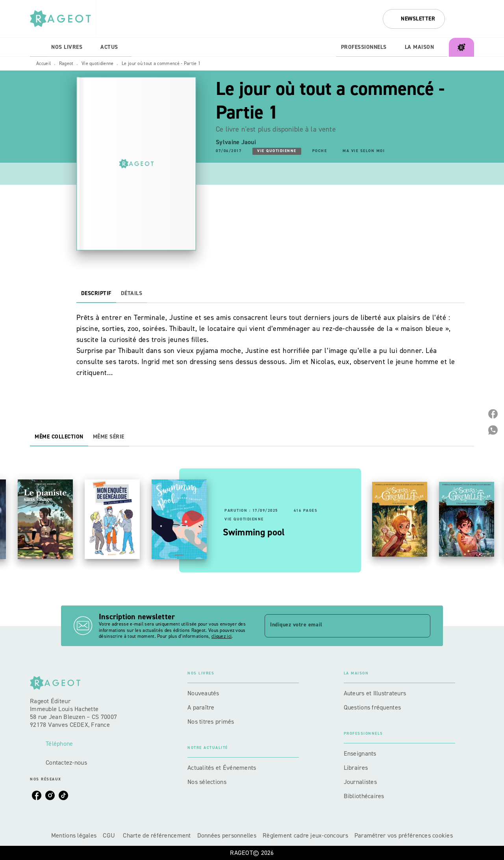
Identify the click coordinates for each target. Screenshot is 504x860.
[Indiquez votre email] (338, 626)
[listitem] (37, 795)
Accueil (44, 63)
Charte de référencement (157, 835)
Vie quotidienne (98, 63)
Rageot (66, 63)
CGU (110, 835)
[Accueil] (63, 19)
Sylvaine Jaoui (236, 142)
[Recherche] (464, 19)
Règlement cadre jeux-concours (305, 835)
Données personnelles (227, 835)
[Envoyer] (421, 626)
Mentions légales (74, 835)
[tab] (38, 47)
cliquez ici (221, 637)
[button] (414, 19)
